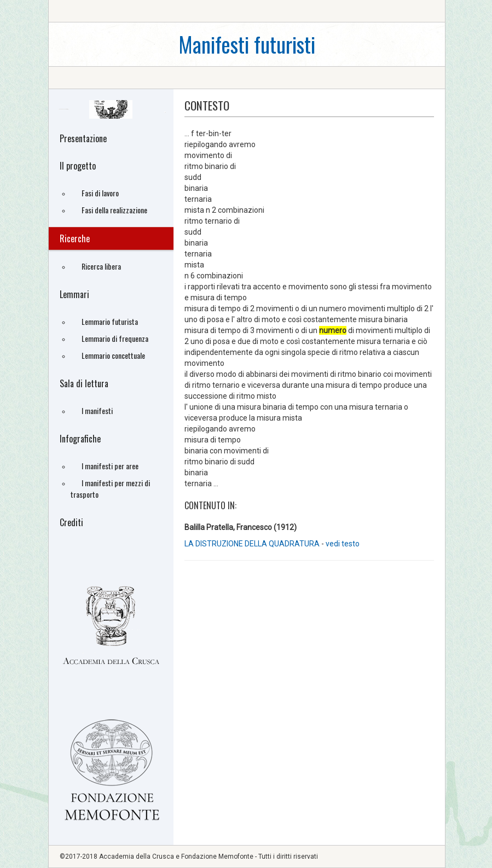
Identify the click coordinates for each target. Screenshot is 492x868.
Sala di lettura (84, 383)
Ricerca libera (101, 266)
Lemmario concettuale (113, 355)
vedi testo (343, 544)
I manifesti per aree (110, 466)
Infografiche (80, 439)
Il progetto (78, 166)
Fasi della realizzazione (114, 210)
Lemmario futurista (110, 321)
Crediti (71, 522)
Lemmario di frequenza (115, 338)
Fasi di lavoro (100, 193)
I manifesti (97, 410)
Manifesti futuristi (247, 44)
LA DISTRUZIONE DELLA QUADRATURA (253, 544)
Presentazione (83, 138)
